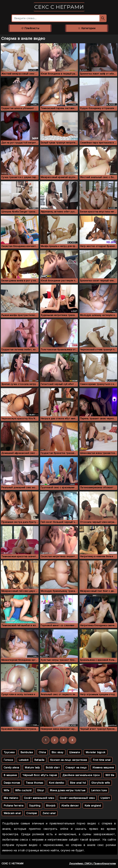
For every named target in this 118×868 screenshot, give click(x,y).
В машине (10, 775)
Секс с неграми (59, 7)
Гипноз (8, 760)
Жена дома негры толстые (68, 790)
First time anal (102, 760)
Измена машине (103, 767)
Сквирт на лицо (76, 767)
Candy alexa (11, 767)
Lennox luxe (99, 790)
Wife (7, 790)
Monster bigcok (96, 752)
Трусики (9, 752)
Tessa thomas (34, 783)
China (42, 752)
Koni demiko (56, 783)
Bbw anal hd (78, 783)
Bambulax (27, 752)
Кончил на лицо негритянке (69, 760)
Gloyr (41, 790)
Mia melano (11, 798)
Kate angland (93, 806)
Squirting (35, 806)
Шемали (75, 752)
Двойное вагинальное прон (81, 775)
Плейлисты (30, 28)
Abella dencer (70, 806)
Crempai (32, 813)
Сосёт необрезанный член (77, 798)
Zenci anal (49, 813)
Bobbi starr (53, 767)
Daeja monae (12, 783)
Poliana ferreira (13, 806)
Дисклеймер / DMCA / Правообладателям (92, 863)
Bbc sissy (57, 752)
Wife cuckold (23, 790)
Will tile (110, 775)
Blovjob (51, 806)
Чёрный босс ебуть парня (40, 775)
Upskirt (105, 798)
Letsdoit (24, 760)
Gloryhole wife (101, 783)
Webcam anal (12, 813)
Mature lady (32, 767)
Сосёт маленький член (39, 798)
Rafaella (39, 760)
